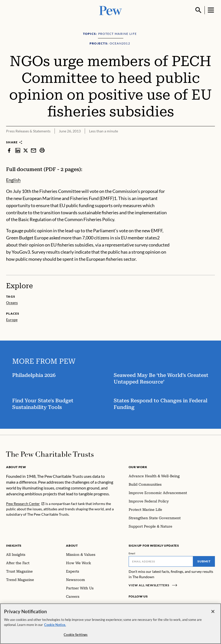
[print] (42, 150)
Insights (14, 546)
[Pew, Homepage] (111, 10)
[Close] (213, 612)
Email (132, 553)
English (13, 180)
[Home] (50, 454)
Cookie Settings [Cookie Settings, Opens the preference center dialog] (76, 635)
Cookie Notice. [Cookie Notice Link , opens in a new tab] (55, 625)
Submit (204, 561)
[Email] (161, 561)
